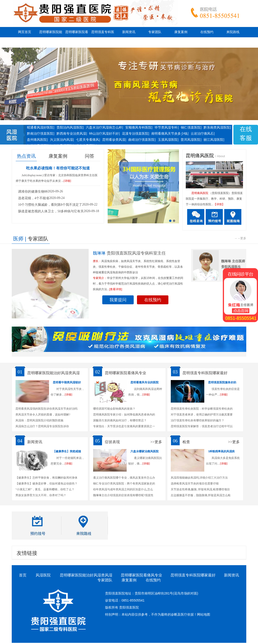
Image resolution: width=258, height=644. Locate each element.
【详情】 (219, 204)
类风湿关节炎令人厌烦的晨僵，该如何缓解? (43, 415)
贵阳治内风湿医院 (70, 127)
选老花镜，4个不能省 (34, 198)
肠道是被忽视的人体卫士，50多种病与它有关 (51, 211)
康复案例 (181, 32)
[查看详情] (116, 289)
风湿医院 (43, 575)
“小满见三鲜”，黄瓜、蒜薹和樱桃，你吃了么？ (45, 489)
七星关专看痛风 (87, 140)
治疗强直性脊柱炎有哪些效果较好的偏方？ (197, 420)
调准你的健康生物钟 (33, 192)
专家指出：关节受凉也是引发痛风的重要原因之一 (124, 426)
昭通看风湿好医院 (40, 127)
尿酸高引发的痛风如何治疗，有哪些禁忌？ (120, 420)
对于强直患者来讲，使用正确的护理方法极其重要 (202, 415)
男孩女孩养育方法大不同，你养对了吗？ (41, 495)
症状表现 (112, 442)
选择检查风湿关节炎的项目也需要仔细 (195, 484)
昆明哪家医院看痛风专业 (77, 37)
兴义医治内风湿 (61, 140)
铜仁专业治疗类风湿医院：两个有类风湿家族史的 (124, 484)
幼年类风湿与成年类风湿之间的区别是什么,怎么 (123, 489)
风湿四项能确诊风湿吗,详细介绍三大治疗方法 (199, 478)
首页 (23, 575)
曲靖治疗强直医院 (141, 140)
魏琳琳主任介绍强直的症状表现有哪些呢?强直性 (123, 495)
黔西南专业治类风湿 (71, 133)
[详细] (67, 181)
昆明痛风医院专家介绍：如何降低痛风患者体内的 (124, 415)
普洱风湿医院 (190, 140)
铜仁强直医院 (191, 127)
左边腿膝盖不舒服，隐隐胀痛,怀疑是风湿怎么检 (201, 495)
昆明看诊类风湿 (114, 140)
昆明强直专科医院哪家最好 (103, 37)
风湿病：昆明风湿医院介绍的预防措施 (39, 420)
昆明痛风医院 (201, 156)
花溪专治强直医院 (135, 133)
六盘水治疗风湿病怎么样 (104, 127)
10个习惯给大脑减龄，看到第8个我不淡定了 (50, 205)
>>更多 (156, 442)
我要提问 (118, 300)
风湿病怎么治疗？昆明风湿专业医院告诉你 (42, 426)
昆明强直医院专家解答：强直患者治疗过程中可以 (202, 426)
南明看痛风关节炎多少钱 (169, 133)
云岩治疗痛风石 (202, 133)
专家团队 (155, 32)
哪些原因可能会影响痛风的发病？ (114, 409)
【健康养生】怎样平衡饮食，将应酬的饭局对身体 (46, 478)
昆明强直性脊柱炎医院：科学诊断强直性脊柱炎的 (202, 409)
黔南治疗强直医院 (40, 133)
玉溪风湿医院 (168, 140)
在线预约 (207, 32)
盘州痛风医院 (37, 140)
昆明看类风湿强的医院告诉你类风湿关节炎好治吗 (46, 409)
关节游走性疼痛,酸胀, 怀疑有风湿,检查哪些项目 (200, 489)
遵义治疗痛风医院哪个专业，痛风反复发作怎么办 (124, 478)
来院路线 (233, 32)
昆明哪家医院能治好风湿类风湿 (51, 37)
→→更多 (240, 238)
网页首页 (25, 32)
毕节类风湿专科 (166, 127)
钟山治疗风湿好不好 (104, 133)
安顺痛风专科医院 (138, 127)
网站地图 (204, 614)
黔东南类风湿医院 (217, 127)
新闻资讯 (129, 32)
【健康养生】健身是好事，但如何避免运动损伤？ (46, 484)
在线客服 (246, 134)
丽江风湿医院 (213, 140)
